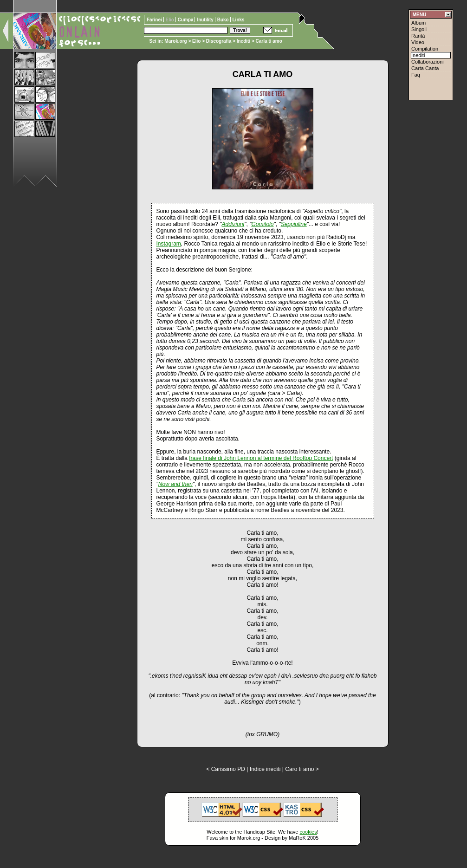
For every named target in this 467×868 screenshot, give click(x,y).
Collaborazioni (428, 62)
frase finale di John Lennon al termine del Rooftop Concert (261, 458)
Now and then (175, 484)
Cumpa (186, 20)
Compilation (425, 49)
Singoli (419, 29)
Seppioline (294, 224)
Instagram (169, 244)
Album (418, 23)
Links (239, 20)
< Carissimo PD (226, 769)
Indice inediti (265, 769)
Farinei (155, 20)
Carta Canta (425, 68)
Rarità (418, 36)
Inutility (206, 20)
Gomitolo (262, 224)
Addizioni (233, 224)
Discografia (219, 41)
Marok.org (175, 41)
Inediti (244, 41)
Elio (196, 41)
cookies (308, 832)
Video (418, 42)
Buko (224, 20)
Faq (416, 75)
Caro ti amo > (302, 769)
